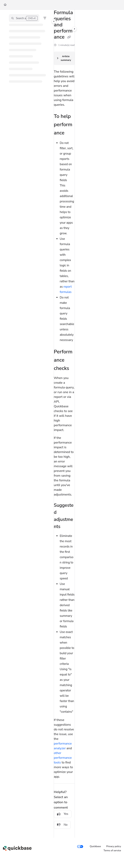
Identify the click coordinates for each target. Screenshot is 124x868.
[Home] (5, 5)
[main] (64, 424)
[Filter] (45, 18)
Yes (63, 814)
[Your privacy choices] (80, 847)
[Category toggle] (54, 21)
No (62, 825)
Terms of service (112, 850)
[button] (24, 18)
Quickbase (95, 846)
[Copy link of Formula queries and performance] (69, 37)
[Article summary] (64, 58)
